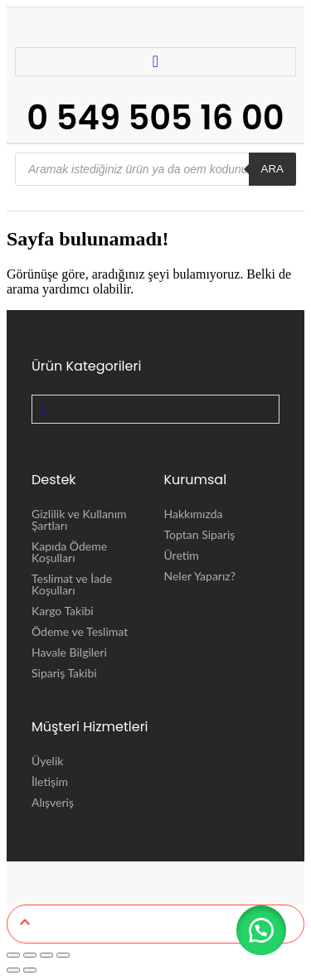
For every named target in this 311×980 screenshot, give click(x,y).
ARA (272, 169)
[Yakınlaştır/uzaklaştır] (13, 955)
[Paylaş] (46, 955)
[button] (261, 930)
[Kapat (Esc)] (63, 955)
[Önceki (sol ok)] (13, 970)
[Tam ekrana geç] (30, 955)
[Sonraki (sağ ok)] (30, 970)
